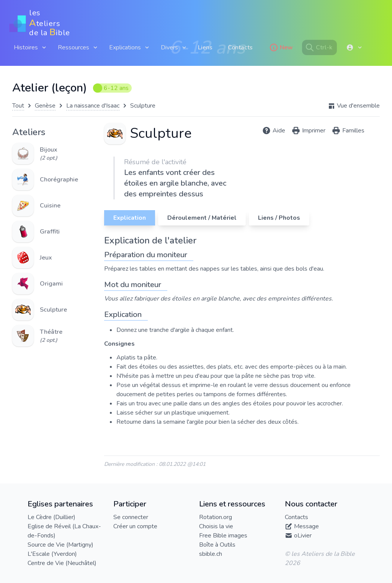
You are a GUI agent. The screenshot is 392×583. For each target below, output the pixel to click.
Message (306, 526)
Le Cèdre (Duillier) (51, 517)
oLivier (303, 536)
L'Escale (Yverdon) (52, 554)
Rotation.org (216, 517)
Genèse (45, 106)
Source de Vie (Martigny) (60, 545)
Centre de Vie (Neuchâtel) (62, 563)
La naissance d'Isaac (93, 106)
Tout (18, 106)
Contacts (240, 47)
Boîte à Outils (217, 545)
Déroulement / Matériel (202, 218)
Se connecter (131, 517)
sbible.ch (211, 554)
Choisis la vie (216, 526)
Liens (205, 47)
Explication (130, 218)
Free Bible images (223, 536)
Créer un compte (135, 526)
